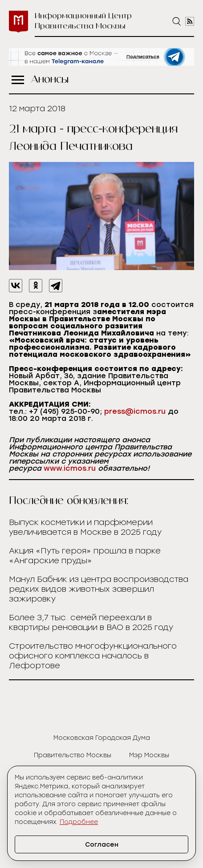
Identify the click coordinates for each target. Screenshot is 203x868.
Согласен (102, 845)
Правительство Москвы (73, 755)
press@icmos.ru (135, 411)
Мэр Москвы (149, 755)
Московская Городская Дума (102, 738)
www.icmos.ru (70, 468)
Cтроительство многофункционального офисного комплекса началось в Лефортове (93, 656)
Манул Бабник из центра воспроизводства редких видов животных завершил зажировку (99, 589)
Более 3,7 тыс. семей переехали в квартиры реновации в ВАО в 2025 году (91, 622)
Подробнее (79, 822)
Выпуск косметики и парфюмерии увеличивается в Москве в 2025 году (85, 527)
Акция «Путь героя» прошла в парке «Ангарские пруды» (85, 556)
